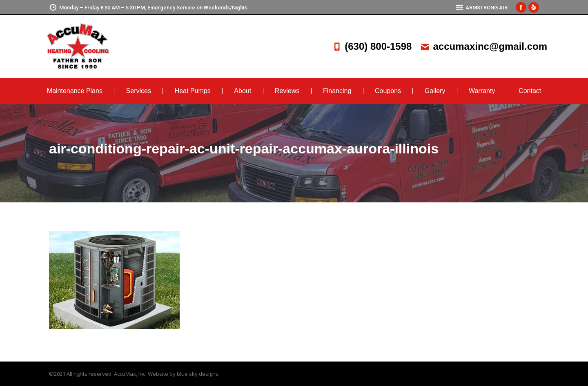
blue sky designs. (198, 374)
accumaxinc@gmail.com (483, 46)
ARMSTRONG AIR (481, 8)
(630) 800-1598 (372, 46)
